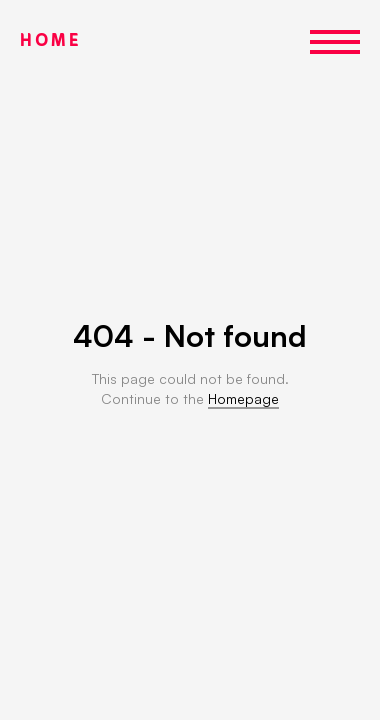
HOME (50, 41)
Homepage (243, 398)
